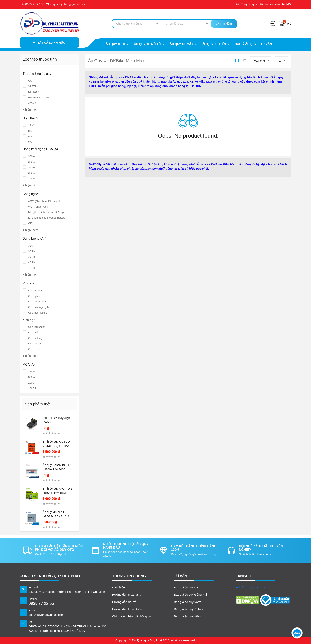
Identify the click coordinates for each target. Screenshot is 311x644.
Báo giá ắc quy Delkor (188, 609)
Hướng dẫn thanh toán (127, 609)
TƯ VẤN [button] (181, 576)
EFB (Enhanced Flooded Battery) (47, 218)
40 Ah (31, 262)
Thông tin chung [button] (129, 576)
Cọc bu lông (35, 338)
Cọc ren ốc (35, 349)
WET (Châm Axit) (38, 207)
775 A (31, 372)
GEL (31, 223)
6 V (30, 136)
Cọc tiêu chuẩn (37, 327)
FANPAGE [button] (244, 576)
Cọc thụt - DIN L (38, 313)
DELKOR (33, 92)
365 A (31, 178)
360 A (31, 173)
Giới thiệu (119, 587)
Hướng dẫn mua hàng (127, 595)
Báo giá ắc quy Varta (188, 602)
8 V (30, 131)
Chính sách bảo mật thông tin (132, 616)
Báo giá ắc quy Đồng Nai (190, 595)
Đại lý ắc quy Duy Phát (251, 587)
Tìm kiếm (224, 23)
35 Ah (31, 251)
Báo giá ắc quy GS (186, 587)
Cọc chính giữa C (38, 302)
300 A (31, 156)
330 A (31, 162)
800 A (31, 377)
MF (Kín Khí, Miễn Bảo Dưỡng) (46, 212)
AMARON (34, 103)
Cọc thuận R (35, 290)
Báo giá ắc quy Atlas (187, 616)
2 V (30, 142)
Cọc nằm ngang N (39, 307)
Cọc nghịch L (36, 296)
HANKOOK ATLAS (39, 97)
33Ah (31, 246)
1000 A (32, 383)
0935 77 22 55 (33, 4)
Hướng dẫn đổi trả (124, 602)
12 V (31, 125)
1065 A (32, 388)
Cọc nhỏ (33, 333)
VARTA (32, 86)
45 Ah (31, 268)
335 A (31, 167)
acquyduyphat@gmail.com (65, 4)
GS (30, 81)
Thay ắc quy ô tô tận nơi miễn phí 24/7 (264, 4)
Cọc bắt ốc (34, 344)
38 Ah (31, 257)
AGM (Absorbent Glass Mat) (44, 201)
